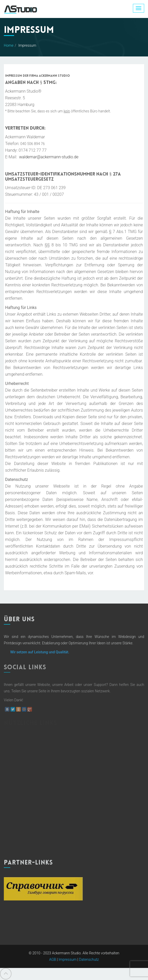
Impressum (68, 959)
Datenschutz (89, 959)
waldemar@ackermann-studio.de (49, 157)
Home (9, 45)
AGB (53, 959)
